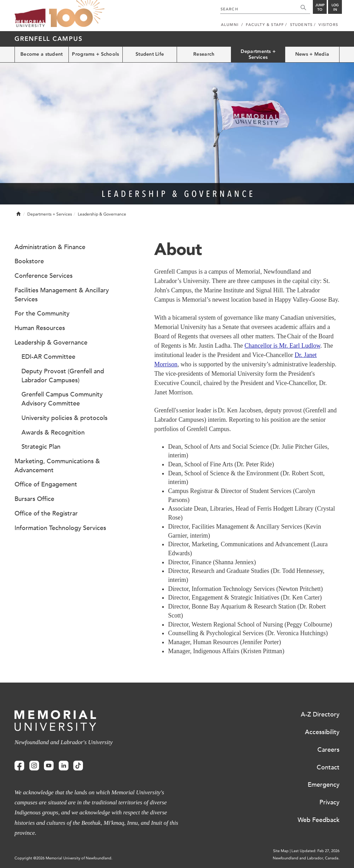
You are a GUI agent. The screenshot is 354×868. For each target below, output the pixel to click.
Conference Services (44, 276)
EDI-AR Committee (48, 357)
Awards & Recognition (53, 432)
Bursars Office (34, 499)
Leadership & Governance (51, 342)
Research (204, 54)
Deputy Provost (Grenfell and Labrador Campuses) (63, 376)
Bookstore (29, 261)
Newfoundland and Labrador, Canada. (306, 858)
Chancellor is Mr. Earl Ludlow (282, 346)
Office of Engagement (46, 484)
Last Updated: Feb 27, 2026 (315, 851)
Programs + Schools (95, 54)
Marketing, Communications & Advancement (57, 466)
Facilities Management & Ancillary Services (62, 295)
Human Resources (40, 328)
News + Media (312, 54)
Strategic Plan (41, 447)
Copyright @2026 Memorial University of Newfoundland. (63, 858)
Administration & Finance (50, 247)
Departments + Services (258, 54)
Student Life (150, 54)
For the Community (42, 313)
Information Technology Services (60, 528)
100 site (77, 14)
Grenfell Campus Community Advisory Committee (62, 399)
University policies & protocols (64, 418)
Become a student (41, 54)
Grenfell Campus (48, 39)
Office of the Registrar (46, 513)
